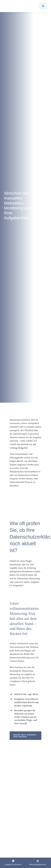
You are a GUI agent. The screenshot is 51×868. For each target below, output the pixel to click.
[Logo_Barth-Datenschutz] (19, 6)
